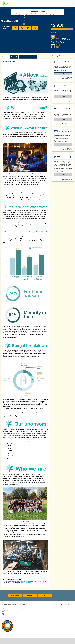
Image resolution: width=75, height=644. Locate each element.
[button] (4, 37)
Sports (45, 602)
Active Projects (23, 615)
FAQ (3, 614)
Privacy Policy (5, 617)
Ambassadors (32, 63)
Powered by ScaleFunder (67, 611)
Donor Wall (23, 63)
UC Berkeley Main (15, 602)
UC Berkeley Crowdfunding (9, 611)
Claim (63, 80)
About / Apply (4, 615)
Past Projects (30, 602)
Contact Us (4, 621)
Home (3, 620)
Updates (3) (14, 63)
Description (5, 63)
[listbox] (24, 37)
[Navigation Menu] (73, 3)
